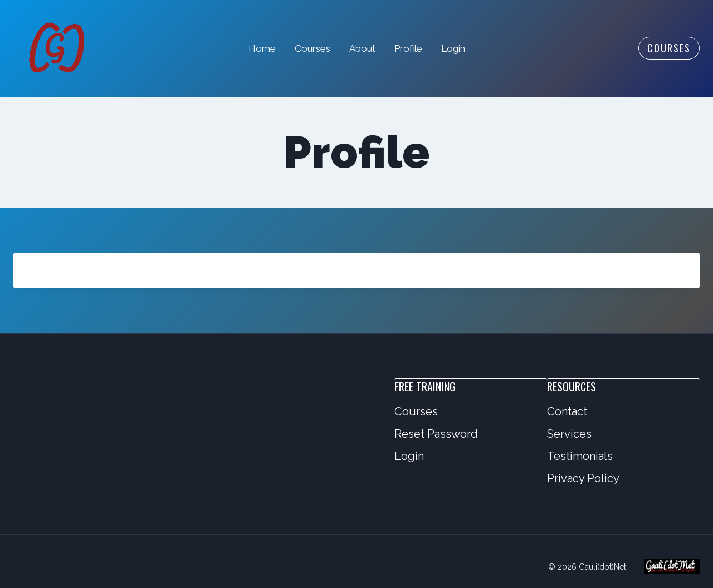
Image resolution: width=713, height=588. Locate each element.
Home (262, 48)
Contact (567, 411)
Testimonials (580, 456)
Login (453, 48)
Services (569, 434)
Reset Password (436, 434)
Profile (408, 48)
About (362, 48)
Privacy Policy (583, 478)
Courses (312, 48)
